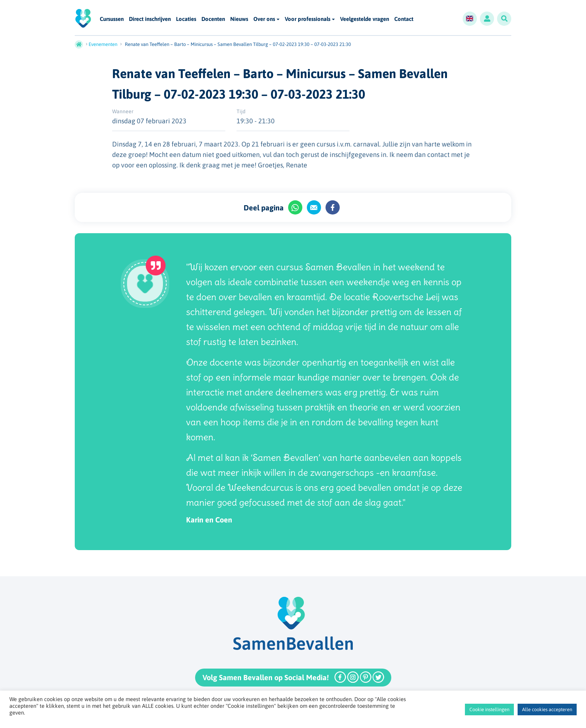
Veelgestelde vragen (365, 19)
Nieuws (239, 19)
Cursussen (112, 19)
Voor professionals (308, 19)
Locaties (186, 19)
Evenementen (103, 44)
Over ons (264, 19)
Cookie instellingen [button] (489, 710)
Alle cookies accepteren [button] (547, 710)
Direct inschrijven (150, 19)
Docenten (213, 19)
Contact (404, 19)
